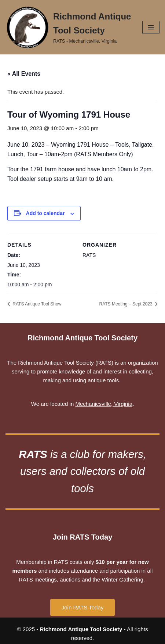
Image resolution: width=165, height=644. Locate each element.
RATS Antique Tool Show (36, 304)
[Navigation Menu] (151, 27)
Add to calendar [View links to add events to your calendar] (45, 213)
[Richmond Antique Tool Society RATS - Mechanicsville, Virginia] (68, 27)
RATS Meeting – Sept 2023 (126, 304)
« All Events (24, 74)
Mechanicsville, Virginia (104, 404)
